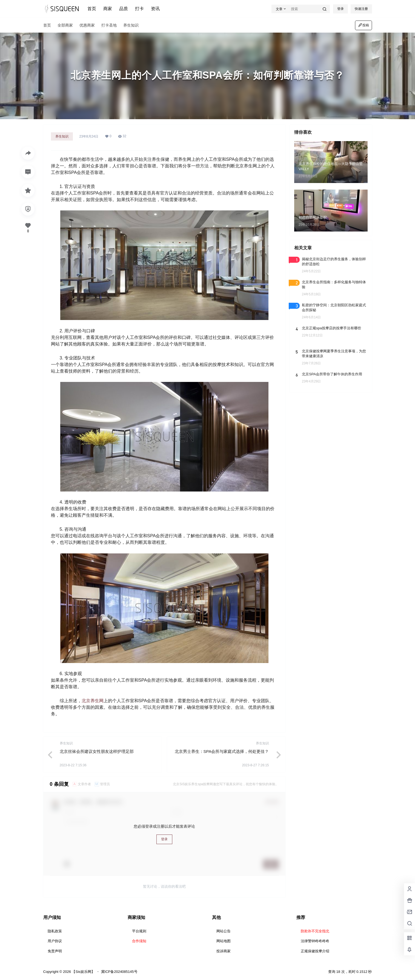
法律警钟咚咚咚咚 (315, 941)
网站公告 (224, 931)
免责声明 (55, 951)
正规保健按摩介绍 (315, 951)
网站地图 (224, 941)
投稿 (364, 25)
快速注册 (361, 9)
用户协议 (55, 941)
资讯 (155, 9)
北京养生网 (93, 701)
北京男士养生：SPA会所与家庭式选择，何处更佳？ (222, 751)
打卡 (139, 9)
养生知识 (62, 136)
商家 (108, 9)
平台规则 (139, 931)
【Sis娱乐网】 (83, 972)
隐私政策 (55, 931)
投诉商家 (224, 951)
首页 (92, 9)
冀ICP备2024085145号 (119, 972)
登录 (340, 9)
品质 (124, 9)
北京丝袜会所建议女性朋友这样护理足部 (97, 751)
